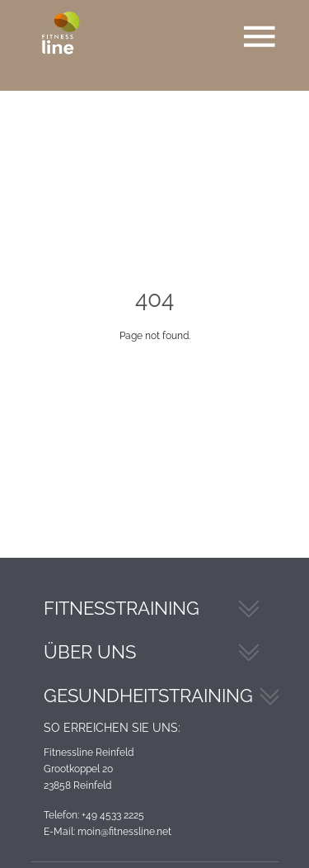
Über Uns (90, 652)
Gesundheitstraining (148, 696)
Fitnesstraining (122, 608)
